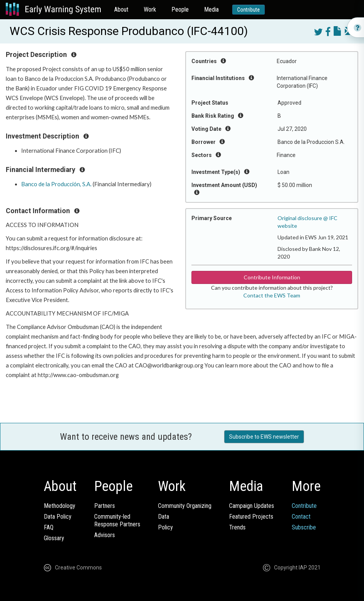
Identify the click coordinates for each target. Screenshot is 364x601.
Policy (165, 527)
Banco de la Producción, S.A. (56, 184)
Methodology (60, 506)
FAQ (49, 527)
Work (150, 9)
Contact (301, 517)
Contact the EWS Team (272, 295)
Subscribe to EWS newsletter (264, 437)
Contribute (248, 10)
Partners (105, 506)
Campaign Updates (252, 506)
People (180, 9)
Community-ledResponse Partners (117, 520)
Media (211, 9)
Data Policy (58, 517)
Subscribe (304, 527)
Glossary (54, 538)
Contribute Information (272, 277)
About (121, 9)
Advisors (105, 535)
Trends (237, 527)
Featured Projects (251, 517)
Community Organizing (185, 506)
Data (164, 517)
